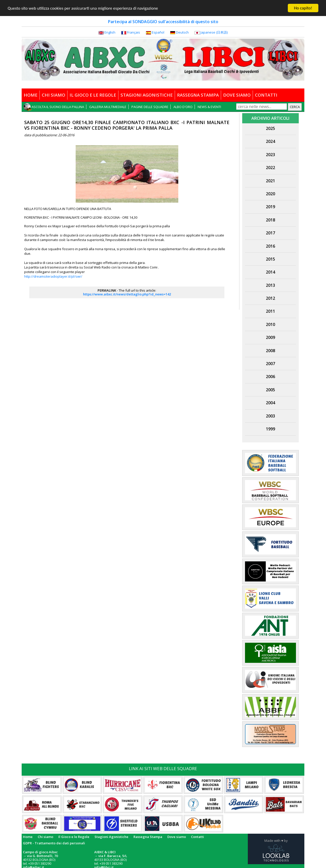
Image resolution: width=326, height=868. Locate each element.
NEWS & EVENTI (209, 107)
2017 (270, 233)
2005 (270, 390)
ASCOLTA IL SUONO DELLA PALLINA (58, 107)
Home (28, 837)
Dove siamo (177, 837)
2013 (270, 285)
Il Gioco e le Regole (74, 837)
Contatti (198, 837)
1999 (270, 429)
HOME (31, 95)
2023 (270, 155)
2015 (270, 259)
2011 (270, 311)
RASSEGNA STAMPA (198, 95)
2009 (270, 337)
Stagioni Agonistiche (111, 837)
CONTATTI (266, 95)
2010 (270, 324)
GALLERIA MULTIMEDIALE (108, 107)
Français (134, 32)
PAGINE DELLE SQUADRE (150, 107)
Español (158, 32)
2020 (270, 194)
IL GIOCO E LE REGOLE (93, 95)
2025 (270, 128)
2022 (270, 168)
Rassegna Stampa (148, 837)
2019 (270, 207)
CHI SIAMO (53, 95)
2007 (270, 364)
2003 (270, 416)
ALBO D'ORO (183, 107)
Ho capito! (303, 8)
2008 (270, 351)
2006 (270, 377)
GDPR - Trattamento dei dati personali (54, 843)
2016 (270, 246)
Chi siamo (45, 837)
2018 (270, 220)
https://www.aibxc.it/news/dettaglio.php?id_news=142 (127, 294)
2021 (270, 181)
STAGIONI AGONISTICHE (147, 95)
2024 (270, 141)
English (110, 32)
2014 (270, 272)
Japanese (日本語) (214, 32)
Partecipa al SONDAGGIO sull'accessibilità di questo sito (163, 22)
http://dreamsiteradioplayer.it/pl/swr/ (53, 276)
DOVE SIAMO (237, 95)
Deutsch (182, 32)
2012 (270, 298)
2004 (270, 403)
